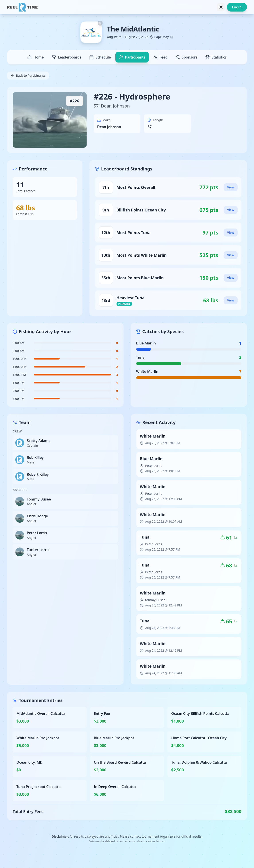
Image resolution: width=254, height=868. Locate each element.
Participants (132, 57)
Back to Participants (28, 75)
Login (237, 7)
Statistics (216, 57)
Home (35, 57)
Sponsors (187, 57)
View (231, 187)
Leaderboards (66, 57)
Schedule (100, 57)
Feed (160, 57)
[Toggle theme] (221, 7)
